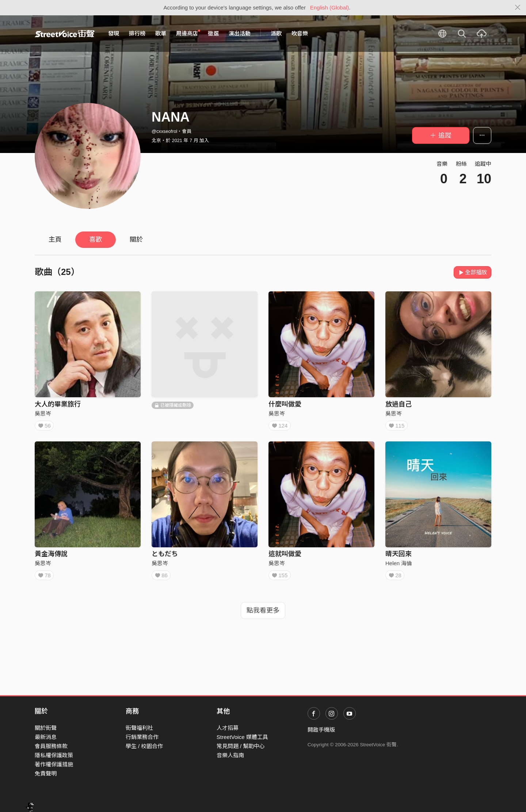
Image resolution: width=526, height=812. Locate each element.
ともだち (165, 556)
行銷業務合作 (142, 737)
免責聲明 (46, 773)
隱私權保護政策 (54, 755)
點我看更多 (263, 616)
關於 (136, 240)
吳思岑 (43, 413)
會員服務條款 (51, 746)
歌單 (161, 33)
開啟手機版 (321, 730)
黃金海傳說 (51, 556)
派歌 (276, 33)
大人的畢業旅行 (58, 404)
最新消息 (46, 737)
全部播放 (472, 272)
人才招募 (228, 728)
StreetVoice (65, 34)
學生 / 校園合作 (144, 746)
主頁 (55, 240)
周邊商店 (188, 33)
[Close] (518, 8)
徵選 (213, 33)
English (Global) (330, 7)
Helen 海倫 (399, 566)
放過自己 (399, 404)
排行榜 (137, 33)
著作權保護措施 (54, 764)
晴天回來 (399, 556)
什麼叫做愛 (285, 404)
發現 (114, 33)
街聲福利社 (139, 728)
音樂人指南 (230, 755)
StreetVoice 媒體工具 (242, 737)
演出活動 (240, 33)
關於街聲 (46, 728)
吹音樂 (300, 33)
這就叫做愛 (285, 556)
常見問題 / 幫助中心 (241, 746)
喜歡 (96, 240)
